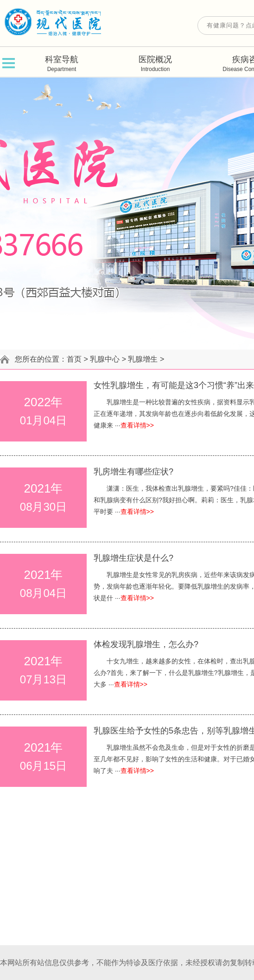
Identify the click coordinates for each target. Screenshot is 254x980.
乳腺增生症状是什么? (133, 558)
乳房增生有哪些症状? (133, 472)
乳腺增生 (143, 359)
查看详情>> (137, 425)
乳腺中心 (105, 359)
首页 (74, 359)
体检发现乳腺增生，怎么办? (146, 644)
